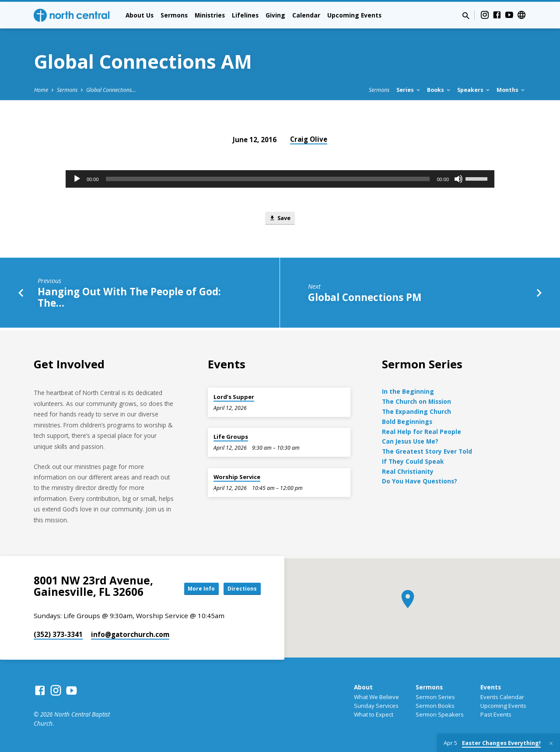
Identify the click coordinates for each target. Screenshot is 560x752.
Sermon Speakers (440, 714)
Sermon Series (435, 697)
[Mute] (458, 179)
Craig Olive (309, 139)
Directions (239, 588)
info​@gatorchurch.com (130, 634)
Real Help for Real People (422, 432)
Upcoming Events (354, 15)
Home (41, 90)
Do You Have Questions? (420, 481)
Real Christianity (408, 471)
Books (439, 90)
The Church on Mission (416, 401)
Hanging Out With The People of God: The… (129, 299)
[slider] (268, 179)
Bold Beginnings (407, 421)
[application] (280, 179)
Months (511, 90)
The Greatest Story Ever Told (427, 451)
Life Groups (231, 437)
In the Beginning (408, 391)
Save (280, 219)
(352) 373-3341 (58, 634)
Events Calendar (502, 697)
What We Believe (376, 697)
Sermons (174, 15)
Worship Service (237, 477)
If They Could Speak (413, 461)
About (363, 687)
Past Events (496, 714)
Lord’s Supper (234, 397)
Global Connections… (111, 90)
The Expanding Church (416, 411)
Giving (275, 15)
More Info (190, 588)
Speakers (474, 90)
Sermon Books (435, 706)
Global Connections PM (365, 299)
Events (491, 687)
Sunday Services (376, 706)
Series (409, 90)
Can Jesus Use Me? (410, 441)
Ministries (210, 15)
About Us (140, 15)
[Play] (77, 179)
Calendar (306, 15)
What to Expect (374, 714)
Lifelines (245, 15)
